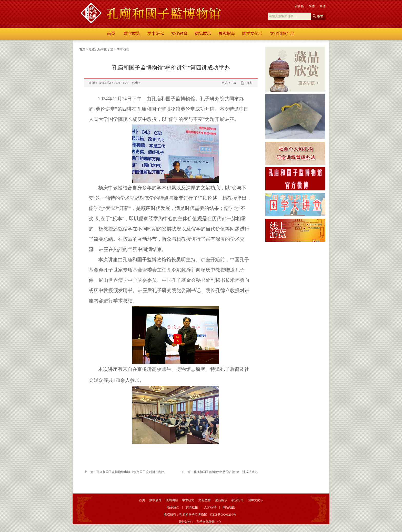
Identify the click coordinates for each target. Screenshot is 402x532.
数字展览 (155, 500)
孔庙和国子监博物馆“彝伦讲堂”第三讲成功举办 (226, 472)
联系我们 (173, 507)
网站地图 (229, 507)
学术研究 (188, 500)
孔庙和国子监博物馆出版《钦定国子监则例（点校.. (131, 472)
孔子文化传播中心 (209, 522)
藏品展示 (221, 500)
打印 (249, 83)
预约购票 (172, 500)
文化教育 (205, 500)
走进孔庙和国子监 (101, 49)
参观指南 (237, 500)
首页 (82, 49)
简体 (312, 6)
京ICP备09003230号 (223, 515)
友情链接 (192, 507)
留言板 (299, 6)
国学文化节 (255, 500)
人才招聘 (210, 507)
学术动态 (123, 49)
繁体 (323, 6)
